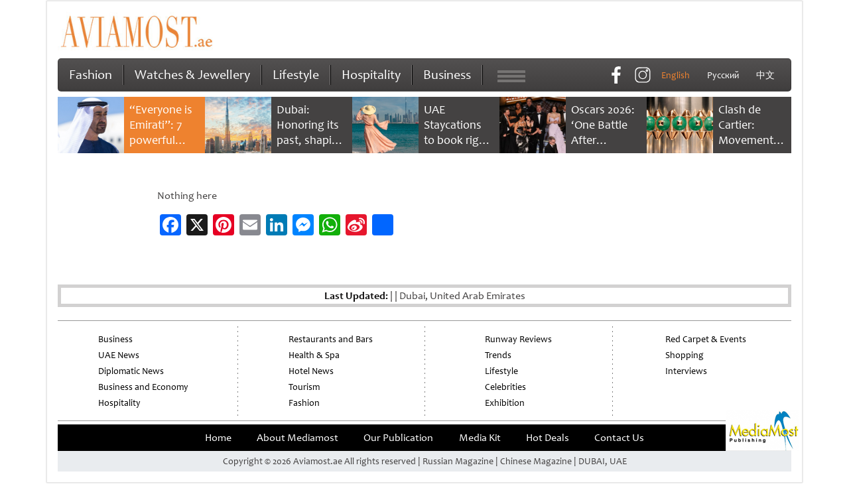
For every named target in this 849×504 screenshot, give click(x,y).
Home (218, 438)
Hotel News (311, 371)
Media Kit (480, 438)
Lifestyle (296, 75)
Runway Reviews (518, 339)
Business (447, 75)
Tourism (304, 387)
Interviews (686, 371)
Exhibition (505, 403)
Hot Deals (548, 438)
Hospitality (371, 75)
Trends (498, 355)
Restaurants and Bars (331, 339)
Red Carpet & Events (706, 339)
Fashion (91, 75)
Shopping (685, 355)
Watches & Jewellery (192, 75)
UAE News (119, 355)
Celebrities (505, 387)
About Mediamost (297, 438)
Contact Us (619, 438)
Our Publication (398, 438)
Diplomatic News (131, 371)
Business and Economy (143, 387)
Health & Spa (314, 355)
